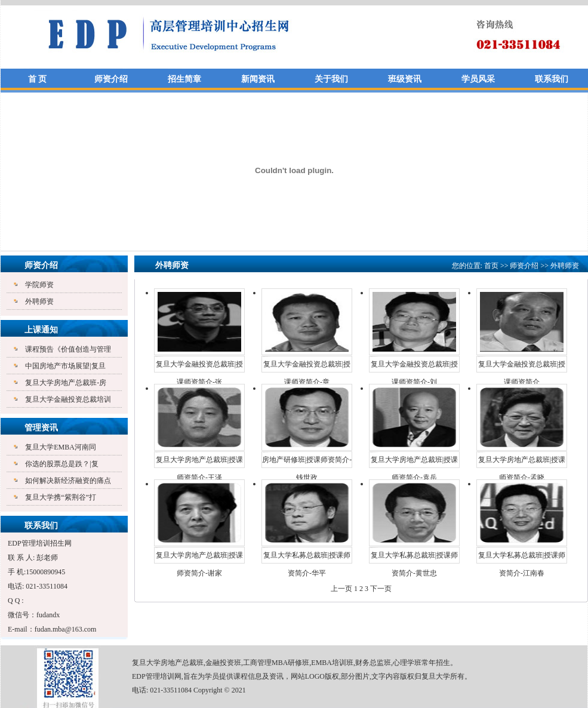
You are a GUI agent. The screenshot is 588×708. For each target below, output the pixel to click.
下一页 (381, 589)
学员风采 (478, 79)
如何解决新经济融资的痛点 (68, 481)
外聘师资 (39, 301)
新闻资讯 (258, 79)
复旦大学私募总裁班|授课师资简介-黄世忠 (414, 558)
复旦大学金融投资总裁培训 (68, 399)
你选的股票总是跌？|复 (61, 464)
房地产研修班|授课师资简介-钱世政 (307, 462)
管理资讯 (41, 428)
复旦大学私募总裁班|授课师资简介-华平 (307, 558)
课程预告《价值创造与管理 (68, 349)
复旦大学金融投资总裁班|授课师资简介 (522, 367)
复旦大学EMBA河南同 (61, 447)
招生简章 (184, 79)
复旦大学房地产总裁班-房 (66, 383)
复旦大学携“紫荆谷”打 (61, 497)
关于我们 (331, 79)
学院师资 (39, 285)
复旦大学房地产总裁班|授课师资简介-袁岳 (414, 462)
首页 (491, 266)
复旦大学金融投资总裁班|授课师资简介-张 (199, 367)
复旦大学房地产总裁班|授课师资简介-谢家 (199, 558)
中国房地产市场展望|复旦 (65, 366)
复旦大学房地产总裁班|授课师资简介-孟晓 (522, 462)
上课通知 (41, 330)
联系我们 (552, 79)
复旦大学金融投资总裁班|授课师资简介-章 (307, 367)
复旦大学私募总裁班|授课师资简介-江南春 (522, 558)
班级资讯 (405, 79)
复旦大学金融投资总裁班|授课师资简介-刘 (414, 367)
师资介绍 (111, 79)
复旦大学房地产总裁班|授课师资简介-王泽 (199, 462)
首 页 (38, 79)
